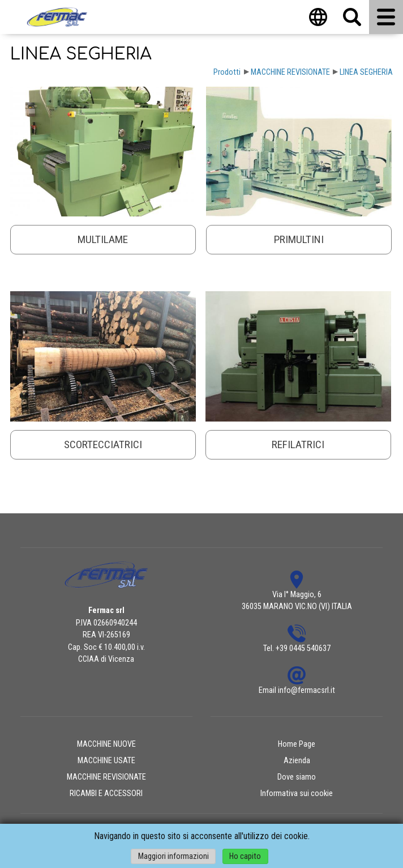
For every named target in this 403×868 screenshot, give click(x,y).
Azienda (297, 761)
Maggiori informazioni (173, 856)
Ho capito (245, 856)
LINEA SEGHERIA (366, 72)
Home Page (297, 744)
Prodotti (227, 72)
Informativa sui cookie (297, 793)
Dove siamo (297, 777)
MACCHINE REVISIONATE (290, 72)
